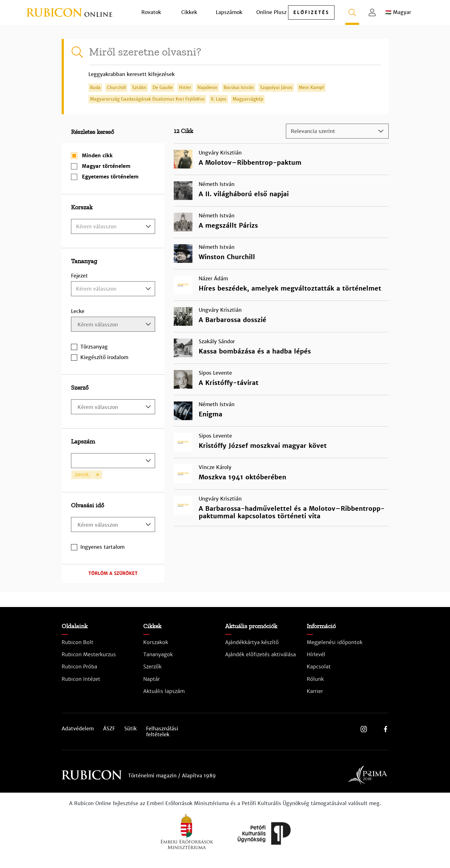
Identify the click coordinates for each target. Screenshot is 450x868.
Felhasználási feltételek (162, 732)
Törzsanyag (94, 347)
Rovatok (151, 12)
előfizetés (311, 12)
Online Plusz (271, 12)
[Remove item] (97, 475)
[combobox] (113, 226)
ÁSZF (109, 729)
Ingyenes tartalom (102, 547)
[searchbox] (114, 325)
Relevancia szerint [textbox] (313, 131)
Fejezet (79, 276)
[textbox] (113, 227)
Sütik (130, 729)
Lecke (78, 311)
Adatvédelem (78, 729)
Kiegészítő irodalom (104, 357)
